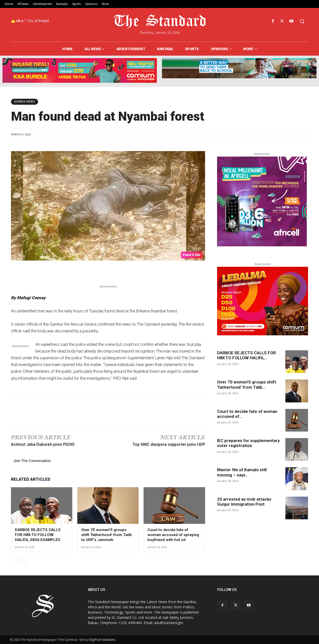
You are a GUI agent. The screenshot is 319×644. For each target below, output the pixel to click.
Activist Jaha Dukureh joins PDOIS (43, 444)
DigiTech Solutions (102, 639)
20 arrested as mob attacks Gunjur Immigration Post (244, 502)
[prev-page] (14, 560)
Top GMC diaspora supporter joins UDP (169, 444)
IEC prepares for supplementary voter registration (248, 443)
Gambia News (25, 102)
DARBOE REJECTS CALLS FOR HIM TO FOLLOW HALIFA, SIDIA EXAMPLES (41, 535)
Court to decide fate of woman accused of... (247, 414)
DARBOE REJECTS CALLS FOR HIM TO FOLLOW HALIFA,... (246, 355)
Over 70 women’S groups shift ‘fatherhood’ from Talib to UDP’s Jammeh (108, 535)
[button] (302, 21)
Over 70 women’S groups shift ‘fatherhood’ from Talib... (247, 384)
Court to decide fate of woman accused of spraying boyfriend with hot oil (172, 535)
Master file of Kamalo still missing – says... (242, 472)
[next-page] (22, 560)
